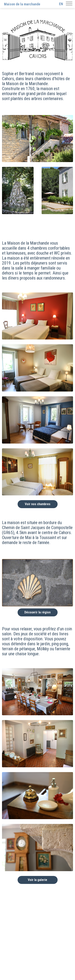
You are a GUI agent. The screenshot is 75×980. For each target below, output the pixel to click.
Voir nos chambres (38, 504)
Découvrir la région (37, 612)
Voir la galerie (37, 880)
